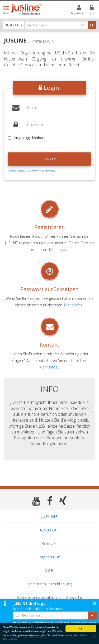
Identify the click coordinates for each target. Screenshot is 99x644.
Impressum (50, 557)
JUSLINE (49, 517)
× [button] (95, 603)
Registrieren (16, 171)
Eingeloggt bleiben (26, 138)
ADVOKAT (50, 530)
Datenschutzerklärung (50, 584)
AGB (49, 570)
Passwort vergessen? (42, 171)
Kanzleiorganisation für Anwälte (49, 597)
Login (49, 159)
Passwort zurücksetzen (49, 289)
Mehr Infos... (59, 249)
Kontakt (49, 345)
